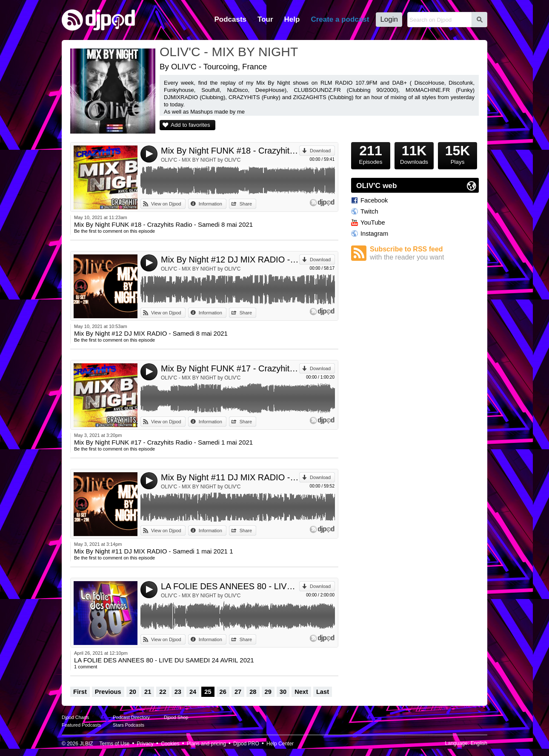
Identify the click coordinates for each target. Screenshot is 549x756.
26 (223, 692)
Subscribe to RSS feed (424, 253)
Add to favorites (190, 125)
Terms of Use (115, 744)
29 (268, 692)
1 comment (86, 667)
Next (301, 692)
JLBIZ (86, 744)
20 (133, 692)
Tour (265, 19)
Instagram (374, 234)
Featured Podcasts (81, 725)
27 (238, 692)
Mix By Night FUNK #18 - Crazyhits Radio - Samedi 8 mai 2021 (230, 151)
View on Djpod (166, 204)
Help (292, 19)
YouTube (373, 223)
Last (323, 692)
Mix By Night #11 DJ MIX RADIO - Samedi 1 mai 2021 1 (230, 477)
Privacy (145, 744)
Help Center (280, 744)
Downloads (414, 154)
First (80, 692)
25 (208, 692)
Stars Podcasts (129, 725)
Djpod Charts (75, 717)
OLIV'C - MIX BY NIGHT (229, 52)
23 (178, 692)
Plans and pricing (206, 744)
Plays (457, 154)
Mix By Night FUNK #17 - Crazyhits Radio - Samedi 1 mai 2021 (230, 368)
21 (148, 692)
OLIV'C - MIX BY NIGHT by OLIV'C (201, 160)
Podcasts (230, 19)
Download (320, 151)
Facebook (374, 200)
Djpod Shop (176, 717)
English (479, 743)
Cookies (170, 744)
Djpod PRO (246, 744)
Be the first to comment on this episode (114, 231)
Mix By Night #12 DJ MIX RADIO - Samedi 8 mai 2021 (230, 260)
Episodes (371, 154)
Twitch (369, 211)
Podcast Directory (131, 717)
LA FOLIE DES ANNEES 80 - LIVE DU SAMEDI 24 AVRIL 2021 (230, 586)
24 (193, 692)
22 (163, 692)
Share (246, 204)
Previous (108, 692)
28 (253, 692)
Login (389, 19)
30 (283, 692)
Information (210, 204)
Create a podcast (340, 19)
